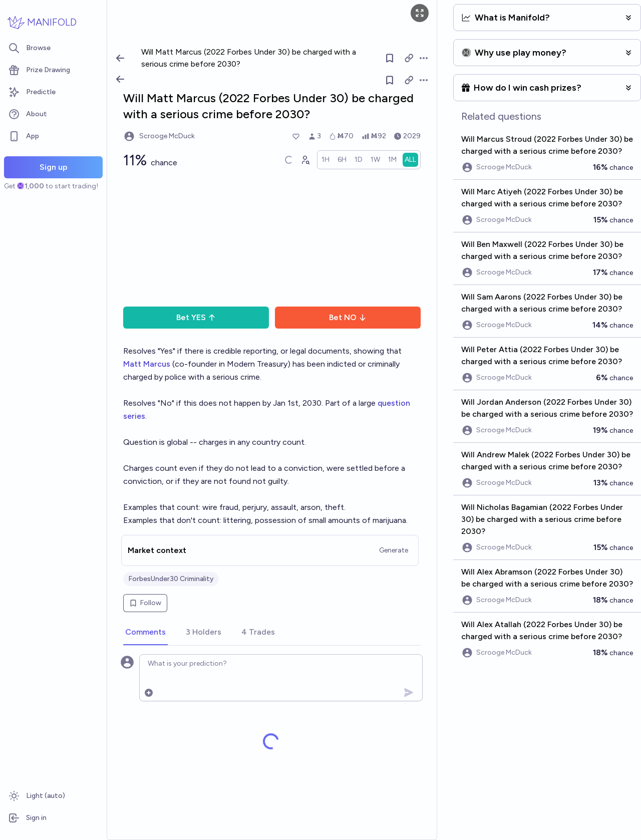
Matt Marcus (147, 364)
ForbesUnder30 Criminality (171, 579)
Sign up (54, 167)
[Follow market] (390, 80)
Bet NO (348, 317)
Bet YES (196, 317)
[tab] (145, 633)
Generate (394, 550)
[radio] (326, 160)
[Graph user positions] (305, 160)
